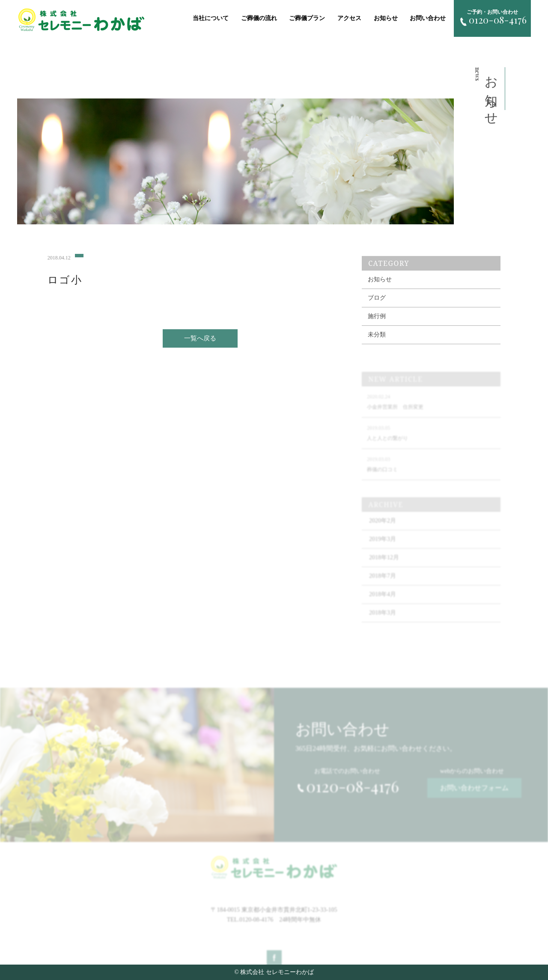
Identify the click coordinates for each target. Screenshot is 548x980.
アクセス (349, 18)
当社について (211, 18)
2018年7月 (383, 588)
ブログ (377, 310)
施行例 (377, 329)
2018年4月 (383, 606)
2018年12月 (384, 570)
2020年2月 (383, 533)
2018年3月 (383, 625)
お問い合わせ (428, 18)
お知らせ (386, 18)
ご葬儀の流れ (259, 18)
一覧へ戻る (200, 345)
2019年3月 (383, 551)
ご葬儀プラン (307, 18)
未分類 (377, 347)
